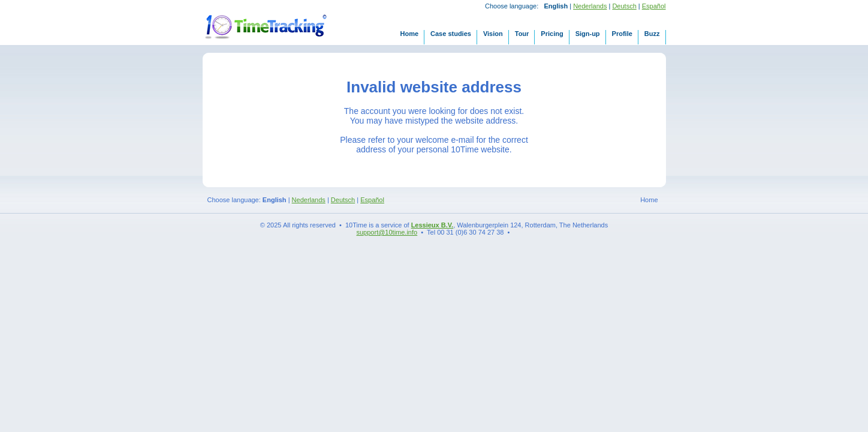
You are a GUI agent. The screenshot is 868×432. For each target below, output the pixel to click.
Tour (522, 34)
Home (409, 34)
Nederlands (590, 6)
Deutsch (624, 6)
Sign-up (588, 34)
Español (654, 6)
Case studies (451, 34)
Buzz (652, 34)
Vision (493, 34)
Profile (622, 34)
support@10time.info (387, 232)
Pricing (552, 34)
